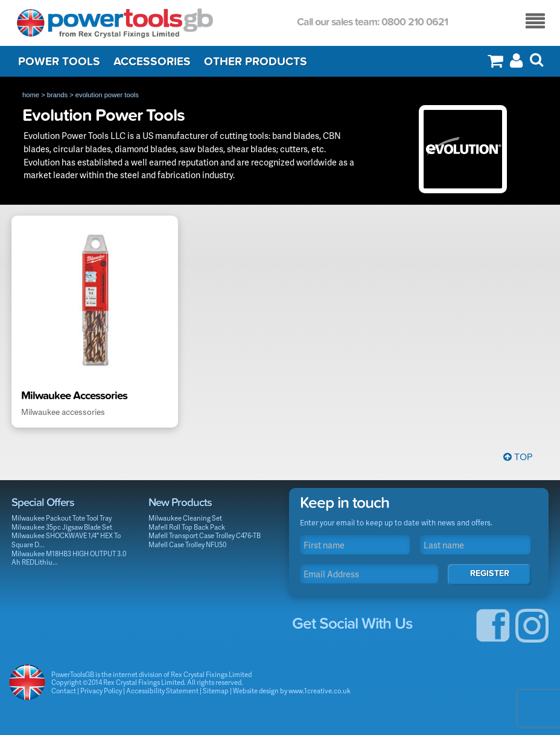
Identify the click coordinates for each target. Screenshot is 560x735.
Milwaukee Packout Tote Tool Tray (62, 518)
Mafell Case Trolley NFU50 (187, 544)
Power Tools (59, 62)
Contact (64, 691)
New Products (180, 502)
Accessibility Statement (162, 691)
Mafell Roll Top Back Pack (187, 527)
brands (57, 95)
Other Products (256, 62)
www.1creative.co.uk (320, 691)
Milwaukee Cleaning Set (185, 518)
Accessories (152, 62)
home (31, 95)
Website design (256, 691)
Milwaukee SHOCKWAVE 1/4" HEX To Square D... (66, 540)
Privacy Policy (101, 691)
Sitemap (216, 691)
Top (518, 457)
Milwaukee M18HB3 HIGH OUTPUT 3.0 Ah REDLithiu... (69, 558)
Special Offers (43, 502)
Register (490, 573)
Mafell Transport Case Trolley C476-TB (205, 535)
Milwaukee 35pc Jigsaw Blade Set (62, 527)
